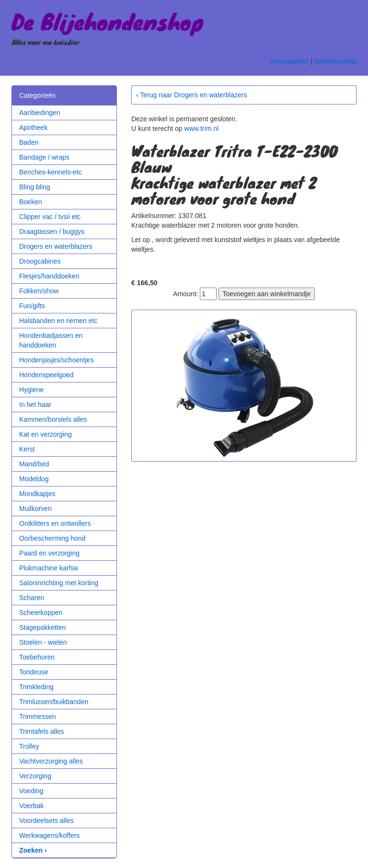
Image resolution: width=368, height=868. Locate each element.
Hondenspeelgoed (46, 375)
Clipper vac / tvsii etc (50, 217)
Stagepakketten (42, 627)
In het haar (35, 405)
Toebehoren (37, 657)
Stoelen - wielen (43, 642)
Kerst (27, 449)
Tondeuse (34, 672)
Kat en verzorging (46, 434)
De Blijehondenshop (108, 21)
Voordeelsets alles (46, 821)
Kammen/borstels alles (53, 419)
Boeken (30, 202)
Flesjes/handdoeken (49, 276)
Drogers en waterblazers (56, 246)
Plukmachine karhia (48, 568)
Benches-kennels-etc (51, 172)
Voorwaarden (289, 61)
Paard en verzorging (49, 553)
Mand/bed (34, 464)
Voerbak (31, 806)
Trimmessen (38, 717)
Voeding (31, 791)
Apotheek (33, 127)
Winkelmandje (335, 61)
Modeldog (34, 479)
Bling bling (35, 187)
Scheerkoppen (41, 613)
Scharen (32, 598)
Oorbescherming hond (52, 538)
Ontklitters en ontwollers (55, 523)
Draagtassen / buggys (52, 231)
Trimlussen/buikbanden (54, 702)
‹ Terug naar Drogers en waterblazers (192, 95)
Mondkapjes (37, 494)
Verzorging (35, 776)
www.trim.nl (202, 128)
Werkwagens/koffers (49, 835)
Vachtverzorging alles (51, 761)
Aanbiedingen (40, 113)
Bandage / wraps (44, 157)
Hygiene (31, 390)
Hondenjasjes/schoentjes (57, 360)
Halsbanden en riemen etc (58, 321)
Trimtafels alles (42, 731)
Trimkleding (36, 687)
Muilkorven (35, 509)
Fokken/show (39, 291)
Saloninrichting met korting (59, 583)
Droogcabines (40, 261)
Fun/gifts (32, 306)
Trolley (29, 746)
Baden (29, 142)
